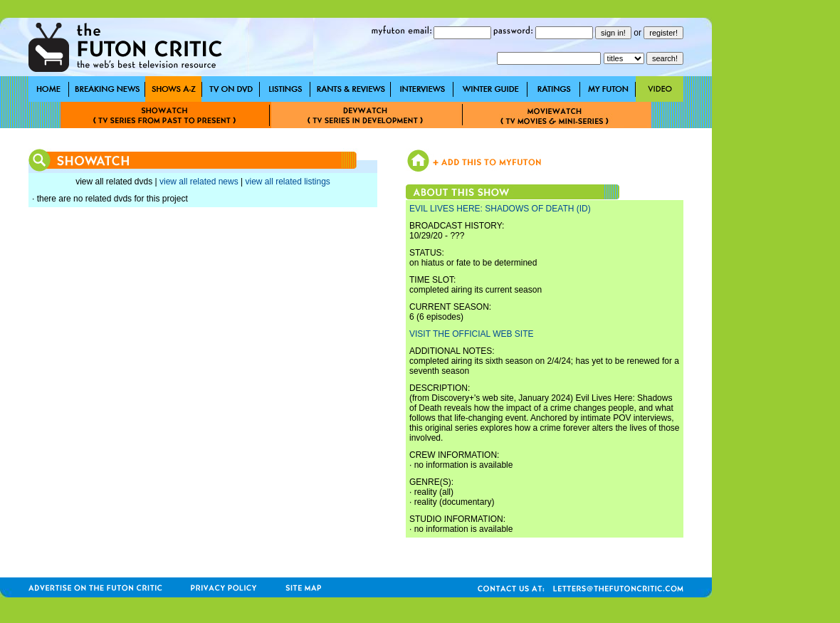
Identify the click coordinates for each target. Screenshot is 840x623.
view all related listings (287, 182)
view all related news (199, 182)
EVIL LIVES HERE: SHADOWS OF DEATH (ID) (500, 209)
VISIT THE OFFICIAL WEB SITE (471, 334)
